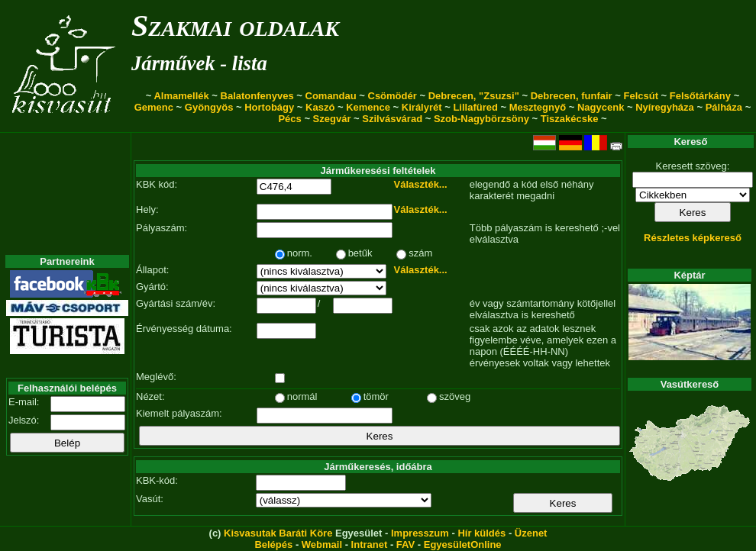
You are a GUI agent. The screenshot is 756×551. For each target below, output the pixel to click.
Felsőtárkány (700, 96)
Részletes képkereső (693, 238)
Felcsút (641, 96)
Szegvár (332, 119)
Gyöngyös (209, 107)
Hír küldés (481, 533)
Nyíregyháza (665, 107)
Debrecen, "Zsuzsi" (474, 96)
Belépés (273, 545)
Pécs (289, 119)
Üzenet (531, 533)
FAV (405, 545)
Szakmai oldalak (235, 26)
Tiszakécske (570, 119)
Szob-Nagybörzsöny (481, 119)
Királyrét (422, 107)
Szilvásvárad (392, 119)
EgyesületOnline (463, 545)
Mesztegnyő (538, 107)
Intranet (370, 545)
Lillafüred (475, 107)
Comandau (331, 96)
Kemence (368, 107)
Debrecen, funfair (572, 96)
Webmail (322, 545)
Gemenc (154, 107)
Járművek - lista (199, 63)
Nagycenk (601, 107)
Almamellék (181, 96)
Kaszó (320, 107)
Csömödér (393, 96)
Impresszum (420, 533)
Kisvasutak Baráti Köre (278, 533)
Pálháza (724, 107)
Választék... (421, 184)
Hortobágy (269, 107)
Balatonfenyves (257, 96)
